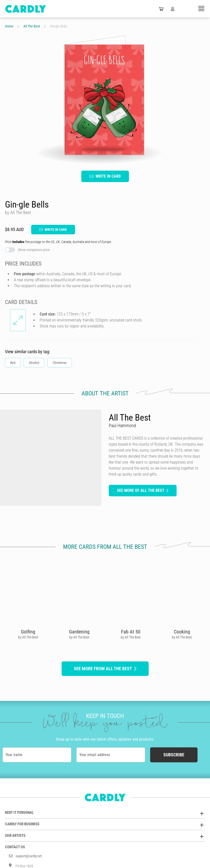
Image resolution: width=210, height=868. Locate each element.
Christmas (60, 363)
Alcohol (34, 363)
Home (9, 26)
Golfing (28, 632)
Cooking (182, 632)
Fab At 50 (131, 632)
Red (13, 363)
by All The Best (28, 637)
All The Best (32, 26)
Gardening (79, 632)
